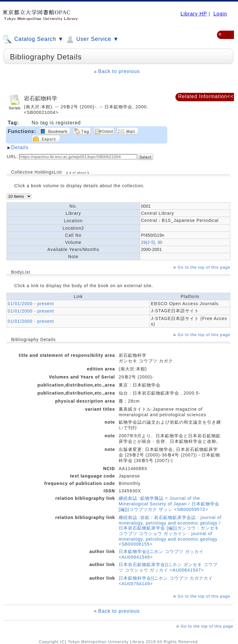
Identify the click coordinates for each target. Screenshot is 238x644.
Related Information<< (206, 96)
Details (20, 147)
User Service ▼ (92, 39)
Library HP (194, 14)
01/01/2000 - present (31, 304)
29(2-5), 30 (152, 242)
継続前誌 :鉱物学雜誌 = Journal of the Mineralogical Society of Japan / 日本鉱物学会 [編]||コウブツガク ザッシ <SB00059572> (169, 504)
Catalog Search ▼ (33, 39)
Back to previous (119, 71)
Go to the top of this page (204, 267)
